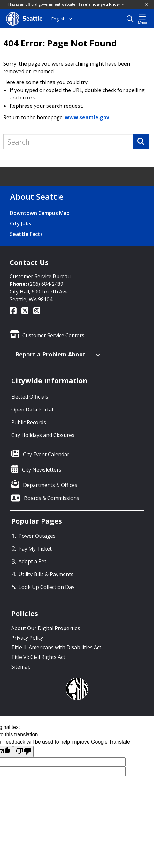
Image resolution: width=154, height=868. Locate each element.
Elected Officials (30, 397)
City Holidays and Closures (43, 435)
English (58, 19)
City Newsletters (42, 470)
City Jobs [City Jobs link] (21, 223)
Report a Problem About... (58, 354)
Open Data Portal (32, 410)
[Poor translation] (23, 752)
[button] (147, 5)
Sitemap (21, 667)
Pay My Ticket (35, 549)
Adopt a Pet (32, 561)
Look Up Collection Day (46, 587)
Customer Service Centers (53, 335)
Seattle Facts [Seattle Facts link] (26, 234)
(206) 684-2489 (46, 284)
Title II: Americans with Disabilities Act (56, 647)
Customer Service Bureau (40, 276)
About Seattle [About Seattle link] (37, 197)
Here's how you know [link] (101, 4)
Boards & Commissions (52, 498)
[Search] (141, 142)
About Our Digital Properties (46, 628)
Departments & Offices (50, 485)
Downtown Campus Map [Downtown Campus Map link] (40, 213)
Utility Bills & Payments (46, 574)
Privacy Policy (27, 638)
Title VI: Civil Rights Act (38, 657)
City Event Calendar (46, 454)
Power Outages (37, 536)
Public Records (29, 422)
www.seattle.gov (87, 117)
